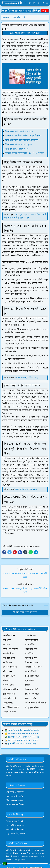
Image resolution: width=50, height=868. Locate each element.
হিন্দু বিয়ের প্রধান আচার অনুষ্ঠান (19, 145)
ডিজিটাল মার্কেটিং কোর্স (15, 821)
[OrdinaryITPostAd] (25, 11)
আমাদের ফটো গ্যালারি (15, 796)
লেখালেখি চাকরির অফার (16, 830)
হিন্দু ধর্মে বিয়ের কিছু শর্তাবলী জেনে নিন (22, 140)
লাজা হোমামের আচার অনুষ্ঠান (17, 149)
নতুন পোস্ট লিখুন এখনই (16, 834)
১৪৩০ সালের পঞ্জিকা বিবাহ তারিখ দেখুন (25, 33)
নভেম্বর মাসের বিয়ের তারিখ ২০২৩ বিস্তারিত (23, 136)
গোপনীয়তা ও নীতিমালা (15, 792)
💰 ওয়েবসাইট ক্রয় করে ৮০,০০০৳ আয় (22, 734)
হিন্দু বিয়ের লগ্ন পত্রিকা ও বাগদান (19, 132)
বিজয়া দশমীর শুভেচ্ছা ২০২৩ (26, 489)
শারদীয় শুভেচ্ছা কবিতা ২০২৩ (27, 378)
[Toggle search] (43, 3)
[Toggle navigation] (47, 3)
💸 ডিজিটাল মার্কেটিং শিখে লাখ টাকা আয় (22, 737)
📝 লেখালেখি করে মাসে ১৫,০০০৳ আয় (21, 740)
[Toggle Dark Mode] (39, 3)
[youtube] (34, 3)
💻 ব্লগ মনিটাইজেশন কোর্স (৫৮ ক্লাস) (20, 744)
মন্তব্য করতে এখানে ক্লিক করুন (25, 612)
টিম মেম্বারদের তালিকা (15, 801)
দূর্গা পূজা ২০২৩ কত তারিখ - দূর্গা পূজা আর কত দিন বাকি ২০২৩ (25, 216)
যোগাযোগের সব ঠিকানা (15, 805)
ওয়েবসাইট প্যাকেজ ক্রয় (15, 825)
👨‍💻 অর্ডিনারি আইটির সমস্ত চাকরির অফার (22, 730)
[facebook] (26, 3)
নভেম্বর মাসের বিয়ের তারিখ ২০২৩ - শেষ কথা (25, 153)
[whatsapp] (30, 3)
